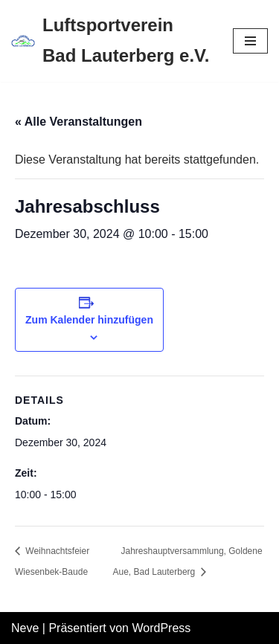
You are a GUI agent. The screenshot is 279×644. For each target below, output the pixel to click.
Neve (25, 628)
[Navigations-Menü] (250, 41)
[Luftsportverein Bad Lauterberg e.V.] (111, 41)
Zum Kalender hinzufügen (89, 320)
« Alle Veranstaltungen (78, 122)
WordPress (161, 628)
